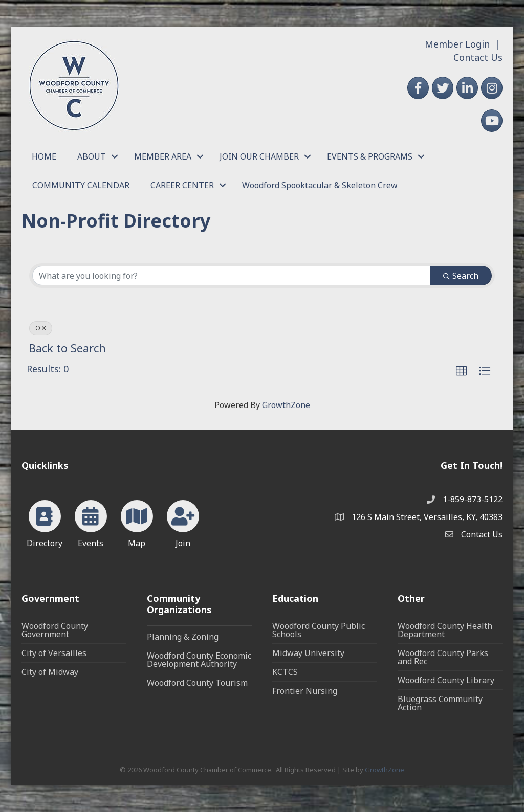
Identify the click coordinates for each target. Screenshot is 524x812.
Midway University (308, 653)
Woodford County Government (55, 630)
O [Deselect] (41, 328)
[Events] (91, 522)
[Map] (137, 522)
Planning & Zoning (183, 637)
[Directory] (45, 522)
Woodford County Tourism (197, 683)
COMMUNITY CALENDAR (81, 185)
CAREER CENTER (182, 185)
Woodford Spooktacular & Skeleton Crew (320, 185)
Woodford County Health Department (445, 630)
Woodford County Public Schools (319, 630)
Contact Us (478, 57)
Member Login (457, 44)
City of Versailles (54, 653)
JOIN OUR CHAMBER (259, 156)
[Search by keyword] (231, 276)
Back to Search (67, 348)
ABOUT (92, 156)
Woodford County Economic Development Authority (199, 660)
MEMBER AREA (163, 156)
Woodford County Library (446, 680)
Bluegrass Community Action (440, 703)
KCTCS (285, 672)
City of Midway (50, 672)
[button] (462, 371)
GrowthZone (286, 405)
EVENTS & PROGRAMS (370, 156)
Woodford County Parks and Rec (443, 657)
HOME (44, 156)
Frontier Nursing (305, 691)
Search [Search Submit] (461, 276)
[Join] (183, 522)
